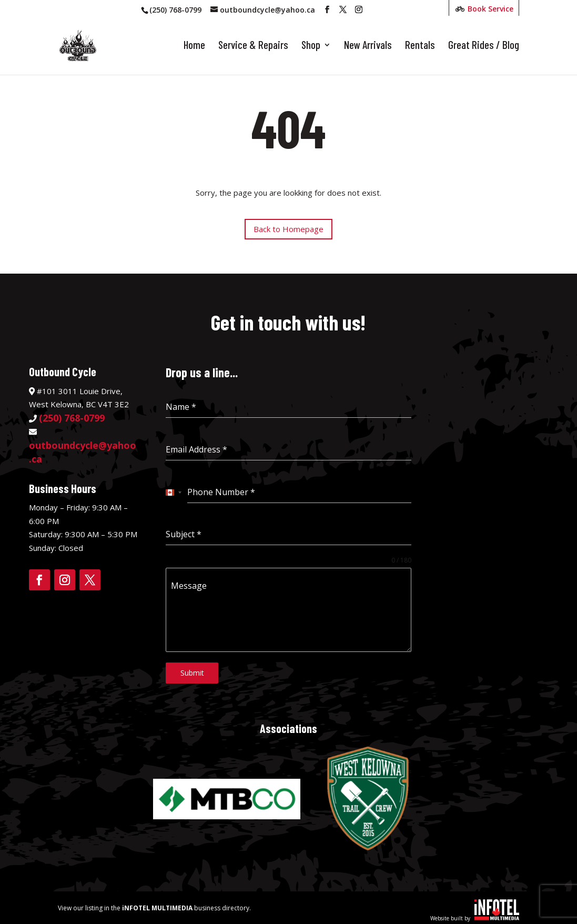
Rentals (420, 47)
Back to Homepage (288, 229)
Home (194, 47)
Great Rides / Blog (484, 47)
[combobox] (174, 493)
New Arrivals (368, 47)
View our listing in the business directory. (154, 904)
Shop (311, 47)
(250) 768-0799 (175, 10)
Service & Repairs (253, 47)
